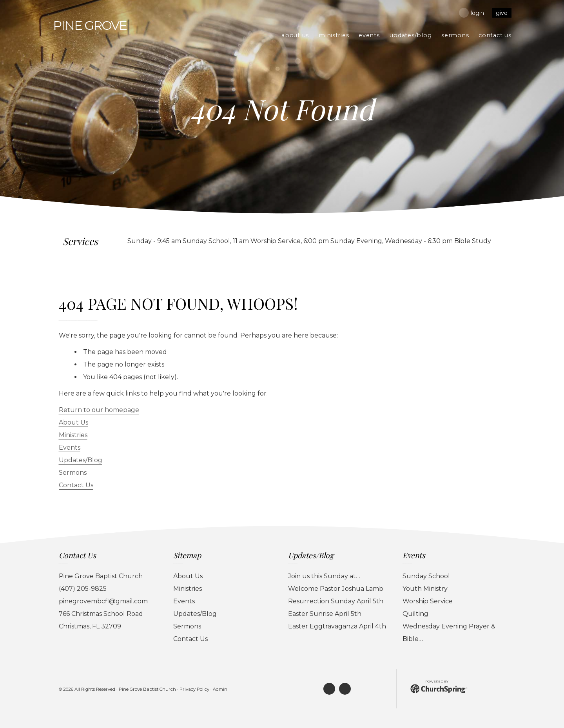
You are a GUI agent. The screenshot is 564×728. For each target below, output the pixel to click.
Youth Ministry (425, 589)
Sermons (73, 473)
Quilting (415, 614)
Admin (220, 689)
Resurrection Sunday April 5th (336, 601)
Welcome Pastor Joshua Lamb (336, 589)
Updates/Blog (81, 460)
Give (502, 13)
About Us (73, 422)
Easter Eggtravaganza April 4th (337, 626)
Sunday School (426, 576)
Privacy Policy (194, 689)
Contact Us (76, 485)
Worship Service (428, 601)
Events (70, 448)
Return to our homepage (99, 410)
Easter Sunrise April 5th (325, 614)
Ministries (73, 435)
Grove (90, 25)
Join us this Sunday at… (324, 576)
